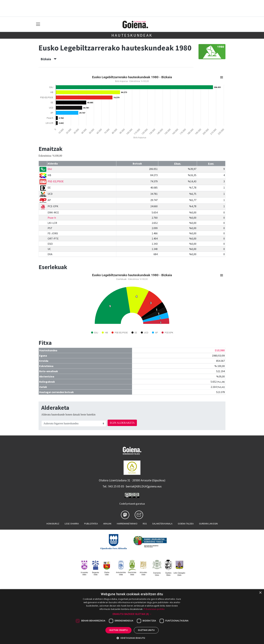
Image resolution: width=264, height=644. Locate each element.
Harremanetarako (127, 524)
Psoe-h (52, 218)
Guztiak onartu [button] (119, 630)
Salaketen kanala (162, 524)
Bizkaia (49, 59)
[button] (132, 614)
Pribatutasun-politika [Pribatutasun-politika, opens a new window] (154, 609)
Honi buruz (53, 524)
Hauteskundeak (132, 35)
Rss (145, 524)
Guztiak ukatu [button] (146, 630)
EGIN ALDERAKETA (122, 423)
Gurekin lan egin (208, 524)
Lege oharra (72, 524)
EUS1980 (220, 350)
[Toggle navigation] (38, 24)
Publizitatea (91, 524)
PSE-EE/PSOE (56, 181)
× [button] (260, 593)
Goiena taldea (186, 524)
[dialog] (132, 617)
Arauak (107, 524)
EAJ (50, 169)
